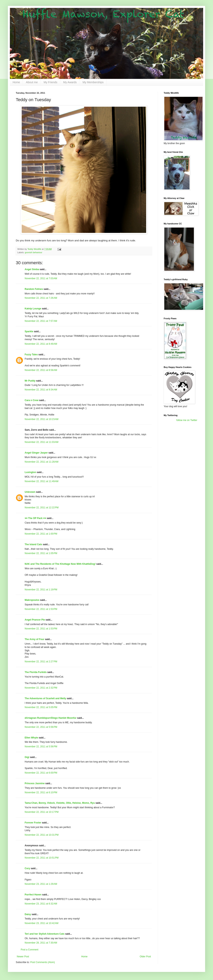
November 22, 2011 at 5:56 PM (41, 727)
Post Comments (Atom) (43, 962)
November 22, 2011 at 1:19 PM (41, 590)
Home (16, 82)
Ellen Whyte (31, 738)
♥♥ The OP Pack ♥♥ (35, 518)
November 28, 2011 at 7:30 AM (41, 943)
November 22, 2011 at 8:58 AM (41, 370)
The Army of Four (35, 639)
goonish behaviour (34, 252)
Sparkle (29, 331)
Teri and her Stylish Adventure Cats (45, 934)
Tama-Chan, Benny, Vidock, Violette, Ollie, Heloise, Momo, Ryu (60, 803)
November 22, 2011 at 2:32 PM (41, 688)
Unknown (30, 492)
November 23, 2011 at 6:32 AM (41, 904)
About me (32, 82)
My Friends (50, 82)
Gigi (27, 757)
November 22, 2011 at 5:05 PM (41, 707)
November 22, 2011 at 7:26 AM (41, 298)
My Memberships (93, 82)
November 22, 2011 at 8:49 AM (41, 344)
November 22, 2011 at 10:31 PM (42, 835)
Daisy (28, 914)
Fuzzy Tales (31, 355)
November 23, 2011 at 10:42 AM (42, 923)
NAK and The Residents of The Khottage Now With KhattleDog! (60, 564)
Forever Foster (33, 823)
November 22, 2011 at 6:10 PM (41, 792)
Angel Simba (32, 269)
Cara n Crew (32, 400)
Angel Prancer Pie (35, 620)
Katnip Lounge (33, 309)
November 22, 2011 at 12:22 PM (42, 508)
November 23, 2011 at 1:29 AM (41, 884)
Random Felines (34, 289)
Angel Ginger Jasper (36, 453)
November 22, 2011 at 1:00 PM (41, 534)
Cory (27, 868)
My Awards (70, 82)
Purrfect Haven (33, 895)
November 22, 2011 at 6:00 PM (41, 773)
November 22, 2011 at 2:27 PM (41, 662)
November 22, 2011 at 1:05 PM (41, 553)
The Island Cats (33, 544)
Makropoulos (32, 600)
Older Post (145, 957)
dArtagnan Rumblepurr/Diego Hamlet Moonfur (51, 718)
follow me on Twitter (187, 420)
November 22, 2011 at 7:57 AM (41, 321)
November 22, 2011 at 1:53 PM (41, 609)
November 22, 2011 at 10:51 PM (42, 858)
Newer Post (23, 957)
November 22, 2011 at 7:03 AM (41, 278)
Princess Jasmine (35, 783)
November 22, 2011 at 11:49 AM (42, 481)
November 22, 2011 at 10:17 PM (42, 812)
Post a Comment (29, 950)
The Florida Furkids (36, 672)
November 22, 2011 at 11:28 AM (42, 462)
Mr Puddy (30, 381)
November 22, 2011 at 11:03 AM (42, 442)
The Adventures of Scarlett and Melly (45, 698)
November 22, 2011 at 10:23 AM (42, 419)
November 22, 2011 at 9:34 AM (41, 390)
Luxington (30, 472)
